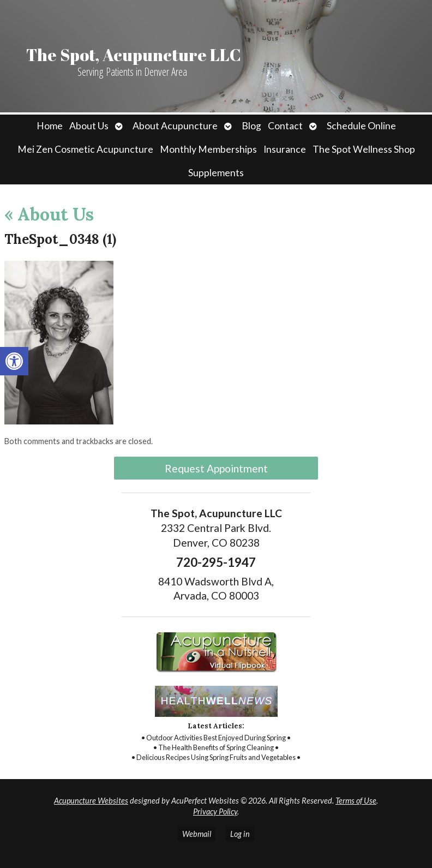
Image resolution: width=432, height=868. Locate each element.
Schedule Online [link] (361, 126)
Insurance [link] (285, 149)
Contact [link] (285, 126)
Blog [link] (251, 126)
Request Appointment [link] (216, 468)
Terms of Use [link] (356, 801)
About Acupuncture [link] (175, 126)
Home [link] (50, 126)
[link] (14, 361)
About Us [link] (89, 126)
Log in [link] (240, 834)
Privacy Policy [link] (215, 812)
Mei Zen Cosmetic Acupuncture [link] (85, 149)
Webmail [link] (197, 834)
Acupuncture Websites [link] (91, 801)
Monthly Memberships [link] (208, 149)
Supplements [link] (216, 173)
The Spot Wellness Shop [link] (364, 149)
